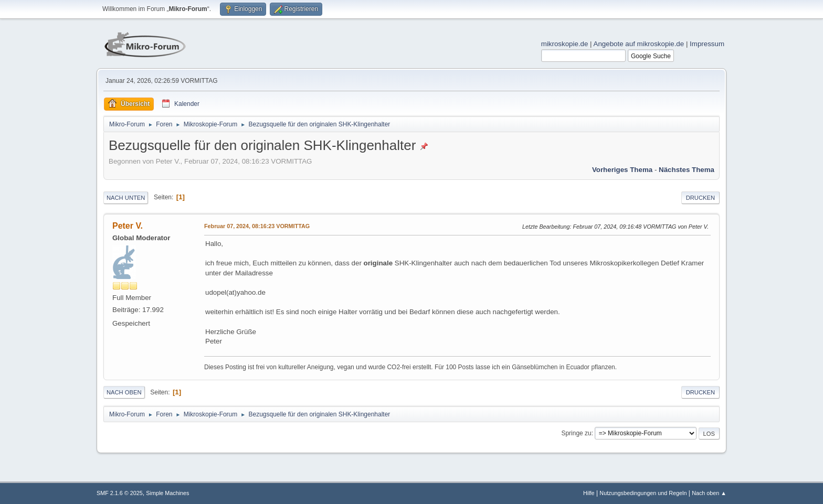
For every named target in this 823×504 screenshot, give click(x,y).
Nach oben (124, 392)
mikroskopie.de (565, 44)
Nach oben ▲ (709, 493)
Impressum (707, 44)
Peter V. (128, 226)
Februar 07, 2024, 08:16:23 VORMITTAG (257, 226)
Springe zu (576, 433)
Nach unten (126, 198)
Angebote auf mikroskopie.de (639, 44)
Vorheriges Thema (622, 170)
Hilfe (589, 493)
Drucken (700, 198)
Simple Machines (167, 493)
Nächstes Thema (687, 170)
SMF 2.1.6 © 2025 (120, 493)
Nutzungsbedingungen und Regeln (643, 493)
